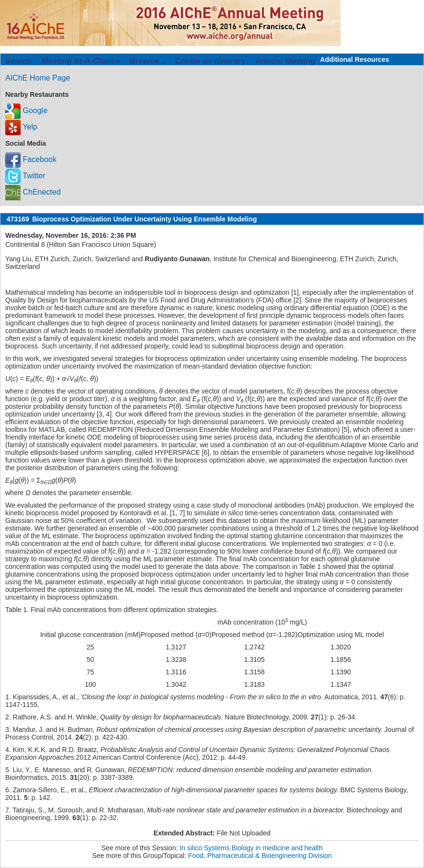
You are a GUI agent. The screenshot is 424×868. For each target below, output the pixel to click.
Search (18, 61)
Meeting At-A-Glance (81, 61)
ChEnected (33, 192)
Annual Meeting (285, 61)
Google (26, 110)
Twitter (25, 176)
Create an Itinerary (210, 61)
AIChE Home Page (38, 78)
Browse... (147, 61)
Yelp (21, 127)
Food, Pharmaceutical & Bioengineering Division (260, 856)
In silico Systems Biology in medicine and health (251, 848)
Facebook (31, 159)
